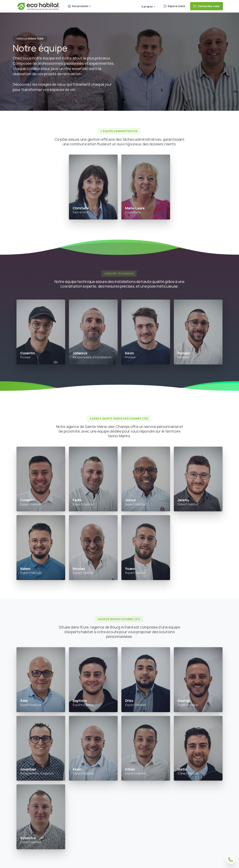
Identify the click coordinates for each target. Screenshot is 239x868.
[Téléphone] (231, 860)
